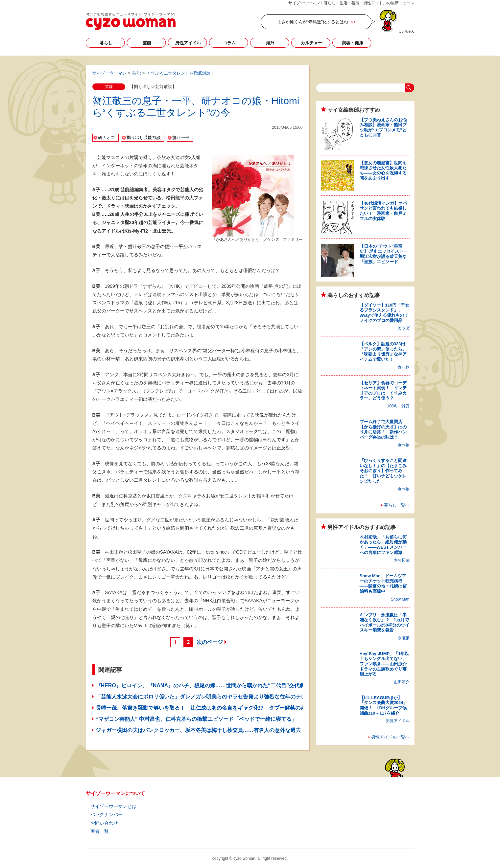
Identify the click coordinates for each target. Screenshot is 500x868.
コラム (229, 43)
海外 (270, 43)
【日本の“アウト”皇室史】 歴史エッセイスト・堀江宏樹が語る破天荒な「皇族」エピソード (384, 254)
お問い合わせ (104, 823)
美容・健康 (353, 43)
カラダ (404, 328)
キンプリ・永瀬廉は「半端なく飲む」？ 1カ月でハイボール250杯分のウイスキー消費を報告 (385, 623)
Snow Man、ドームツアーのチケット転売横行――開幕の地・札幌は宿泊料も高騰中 (383, 583)
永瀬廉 (404, 638)
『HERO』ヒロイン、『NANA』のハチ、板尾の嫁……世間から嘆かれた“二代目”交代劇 (200, 685)
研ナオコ (107, 137)
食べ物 (404, 367)
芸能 (147, 43)
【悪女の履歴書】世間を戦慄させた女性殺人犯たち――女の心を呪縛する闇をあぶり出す (383, 171)
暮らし (106, 43)
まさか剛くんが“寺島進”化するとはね (313, 22)
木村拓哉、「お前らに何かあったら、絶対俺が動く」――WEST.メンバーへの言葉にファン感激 (383, 545)
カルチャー (311, 43)
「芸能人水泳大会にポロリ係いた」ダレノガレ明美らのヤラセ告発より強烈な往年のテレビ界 (206, 697)
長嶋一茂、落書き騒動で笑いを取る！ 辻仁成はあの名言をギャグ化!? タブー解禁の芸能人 (206, 708)
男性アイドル (188, 43)
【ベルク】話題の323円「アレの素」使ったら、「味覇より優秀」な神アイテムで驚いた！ (383, 352)
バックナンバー (107, 814)
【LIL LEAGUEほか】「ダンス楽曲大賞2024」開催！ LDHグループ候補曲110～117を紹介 (384, 705)
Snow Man (400, 599)
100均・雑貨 (398, 406)
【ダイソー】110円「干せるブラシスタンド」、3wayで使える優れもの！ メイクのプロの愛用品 (386, 313)
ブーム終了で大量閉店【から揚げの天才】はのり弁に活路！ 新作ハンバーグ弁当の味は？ (383, 429)
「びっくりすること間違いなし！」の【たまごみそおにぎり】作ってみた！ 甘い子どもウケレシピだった (383, 471)
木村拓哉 (402, 560)
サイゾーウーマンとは (113, 806)
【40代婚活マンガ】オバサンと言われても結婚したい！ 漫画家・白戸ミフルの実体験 (383, 211)
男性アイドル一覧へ (390, 737)
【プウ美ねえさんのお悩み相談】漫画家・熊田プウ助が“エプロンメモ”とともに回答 (383, 127)
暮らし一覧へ (397, 505)
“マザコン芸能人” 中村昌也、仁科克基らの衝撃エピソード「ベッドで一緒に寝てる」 (196, 719)
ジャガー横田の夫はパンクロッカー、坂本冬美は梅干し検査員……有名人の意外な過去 (198, 730)
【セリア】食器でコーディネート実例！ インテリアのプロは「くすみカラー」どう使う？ (383, 391)
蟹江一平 (181, 137)
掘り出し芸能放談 (144, 137)
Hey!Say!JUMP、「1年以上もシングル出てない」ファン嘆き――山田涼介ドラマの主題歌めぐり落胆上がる (384, 664)
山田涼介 (402, 682)
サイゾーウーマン (131, 21)
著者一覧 (100, 831)
